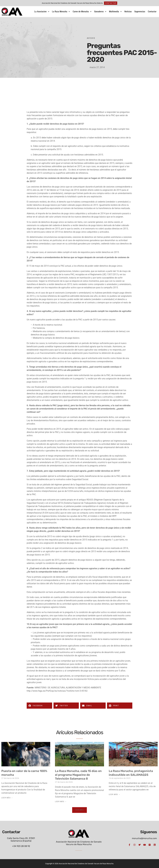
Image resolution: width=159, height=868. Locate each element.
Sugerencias (140, 12)
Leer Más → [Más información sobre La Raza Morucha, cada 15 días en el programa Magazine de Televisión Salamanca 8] (61, 802)
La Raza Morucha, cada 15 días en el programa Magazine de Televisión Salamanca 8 (78, 775)
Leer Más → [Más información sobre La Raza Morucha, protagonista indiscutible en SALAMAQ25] (115, 794)
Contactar (152, 12)
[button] (39, 706)
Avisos (91, 38)
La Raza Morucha (61, 12)
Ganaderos (100, 12)
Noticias (128, 12)
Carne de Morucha (82, 12)
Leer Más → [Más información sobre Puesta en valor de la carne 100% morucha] (7, 798)
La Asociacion (42, 12)
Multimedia (115, 12)
